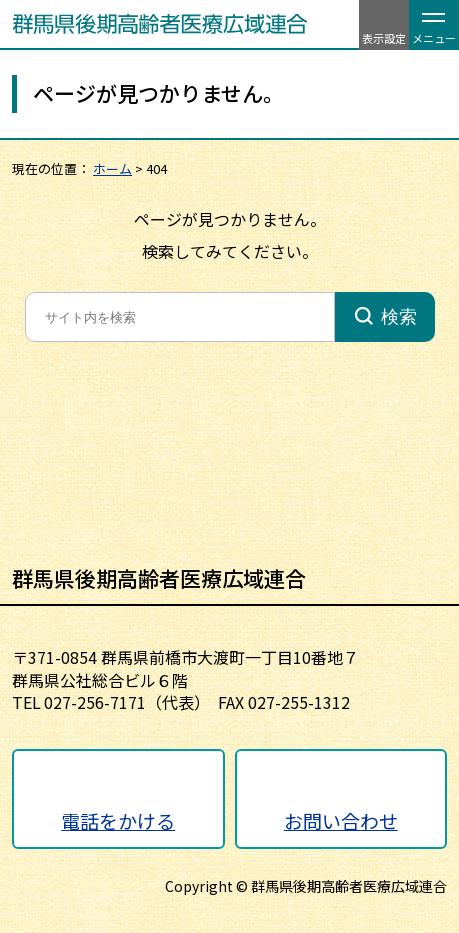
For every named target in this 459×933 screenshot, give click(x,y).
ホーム (112, 168)
